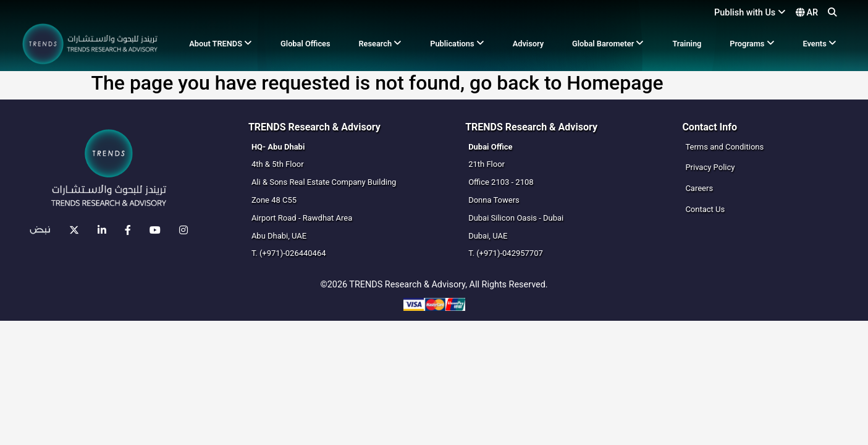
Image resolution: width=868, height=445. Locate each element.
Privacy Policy (710, 167)
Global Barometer (608, 44)
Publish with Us (750, 13)
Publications (457, 44)
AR (807, 13)
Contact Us (705, 209)
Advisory (528, 44)
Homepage (615, 83)
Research (380, 44)
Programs (752, 44)
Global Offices (305, 44)
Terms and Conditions (724, 147)
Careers (699, 188)
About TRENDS (221, 44)
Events (819, 44)
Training (687, 44)
